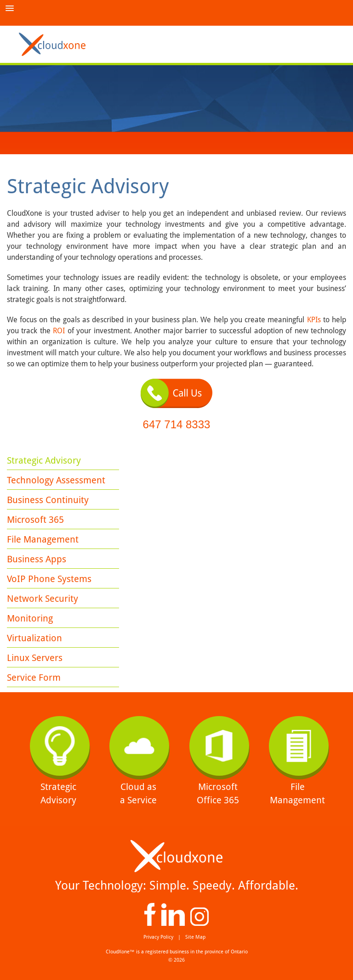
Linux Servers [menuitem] (35, 658)
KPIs (315, 320)
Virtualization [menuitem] (34, 638)
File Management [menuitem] (43, 539)
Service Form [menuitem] (34, 678)
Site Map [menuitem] (195, 937)
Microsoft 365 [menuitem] (35, 520)
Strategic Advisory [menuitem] (44, 460)
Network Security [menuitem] (43, 599)
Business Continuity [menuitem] (48, 500)
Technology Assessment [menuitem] (56, 480)
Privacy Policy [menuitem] (158, 937)
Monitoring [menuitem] (30, 618)
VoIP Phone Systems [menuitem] (49, 579)
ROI (59, 331)
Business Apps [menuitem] (37, 559)
